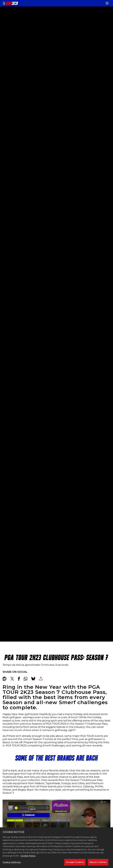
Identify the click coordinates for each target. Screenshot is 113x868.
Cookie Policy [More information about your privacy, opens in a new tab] (28, 859)
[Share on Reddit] (4, 679)
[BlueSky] (33, 679)
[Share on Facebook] (19, 679)
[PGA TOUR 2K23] (10, 3)
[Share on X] (12, 679)
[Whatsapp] (26, 679)
